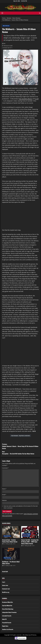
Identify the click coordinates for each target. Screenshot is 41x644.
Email (4, 495)
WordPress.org (6, 592)
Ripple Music (5, 626)
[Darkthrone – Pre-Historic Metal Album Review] (11, 554)
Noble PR (4, 619)
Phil (4, 44)
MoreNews (26, 635)
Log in (4, 582)
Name (4, 489)
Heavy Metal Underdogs (8, 609)
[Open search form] (40, 13)
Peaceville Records (7, 623)
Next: (20, 453)
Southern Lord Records (8, 629)
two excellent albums (26, 99)
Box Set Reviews (27, 534)
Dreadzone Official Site (8, 602)
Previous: (20, 446)
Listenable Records (7, 616)
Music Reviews (6, 26)
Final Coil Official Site (7, 606)
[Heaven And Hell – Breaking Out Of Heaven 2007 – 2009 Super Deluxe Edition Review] (30, 532)
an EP (37, 99)
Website (4, 500)
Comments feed (6, 589)
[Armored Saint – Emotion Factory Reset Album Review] (11, 532)
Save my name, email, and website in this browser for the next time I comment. (21, 507)
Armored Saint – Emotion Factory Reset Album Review (10, 541)
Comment (5, 468)
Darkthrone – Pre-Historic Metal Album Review (11, 563)
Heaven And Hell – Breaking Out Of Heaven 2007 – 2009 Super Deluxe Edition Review (30, 542)
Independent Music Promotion (9, 612)
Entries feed (5, 585)
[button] (2, 13)
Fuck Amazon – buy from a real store (20, 436)
